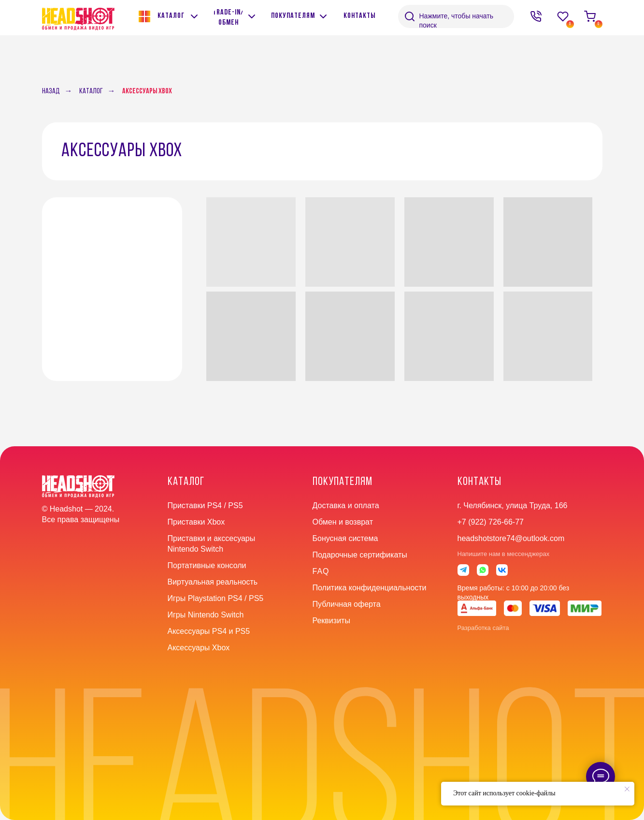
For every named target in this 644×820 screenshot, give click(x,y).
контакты (479, 482)
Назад (51, 91)
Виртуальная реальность (213, 582)
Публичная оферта (347, 604)
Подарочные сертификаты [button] (360, 555)
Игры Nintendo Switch (206, 615)
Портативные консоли (207, 565)
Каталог (91, 91)
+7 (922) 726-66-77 (491, 522)
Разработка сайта (483, 628)
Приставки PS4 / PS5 (205, 505)
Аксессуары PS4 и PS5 (209, 631)
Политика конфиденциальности (370, 588)
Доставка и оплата (346, 505)
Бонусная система (345, 538)
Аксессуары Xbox (147, 91)
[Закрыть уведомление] (627, 789)
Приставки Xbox (196, 522)
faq (321, 571)
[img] (252, 16)
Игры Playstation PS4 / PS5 (216, 598)
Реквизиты (331, 621)
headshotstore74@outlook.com (511, 538)
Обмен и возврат (343, 522)
